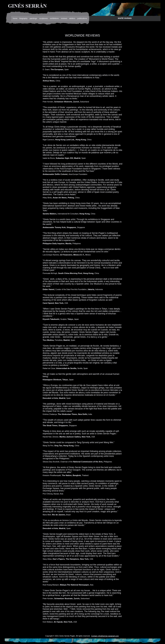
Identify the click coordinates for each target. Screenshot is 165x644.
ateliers (72, 18)
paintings (33, 18)
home (15, 18)
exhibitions (54, 18)
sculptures (44, 18)
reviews (64, 18)
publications (82, 18)
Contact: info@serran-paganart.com (105, 636)
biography (23, 18)
